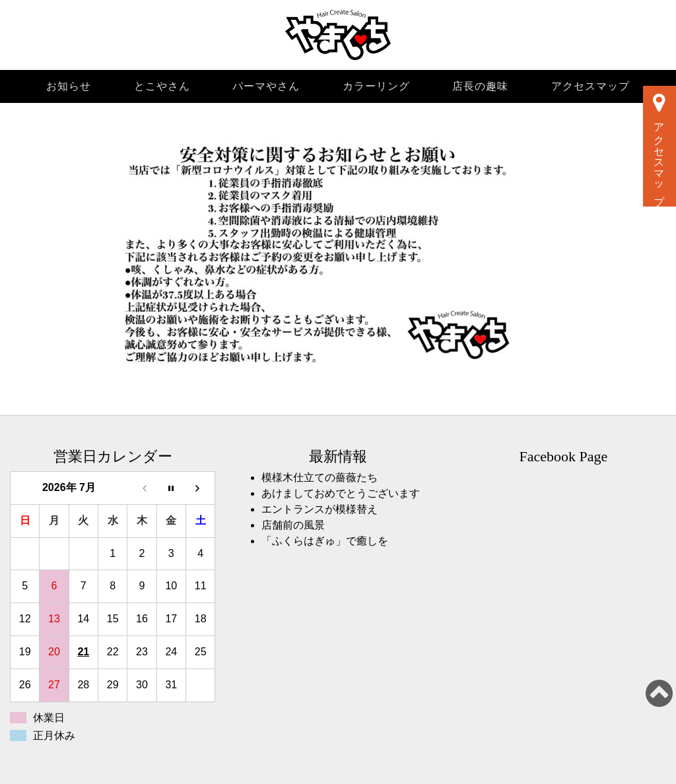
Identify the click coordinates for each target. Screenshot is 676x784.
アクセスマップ (591, 86)
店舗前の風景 (293, 525)
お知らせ (69, 86)
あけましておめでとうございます (341, 493)
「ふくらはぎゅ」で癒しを (325, 541)
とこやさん (162, 86)
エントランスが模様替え (320, 509)
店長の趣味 (480, 86)
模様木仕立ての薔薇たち (320, 477)
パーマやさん (266, 86)
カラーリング (376, 86)
